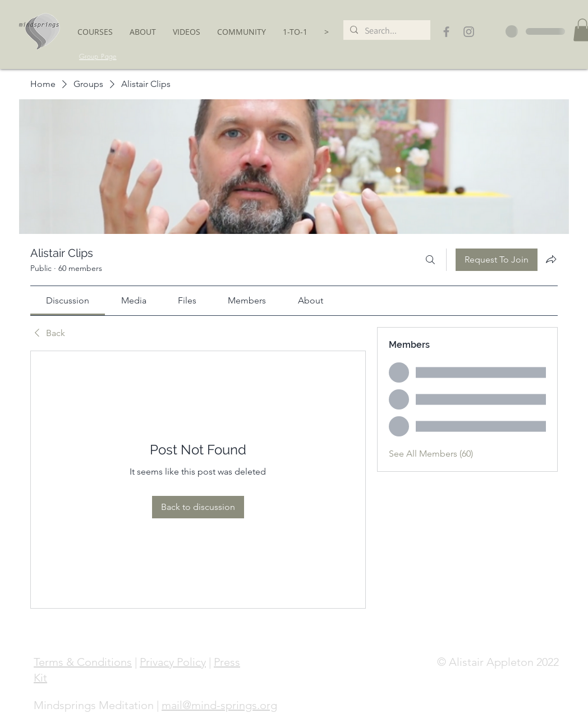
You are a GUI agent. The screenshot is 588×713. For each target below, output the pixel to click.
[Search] (430, 260)
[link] (68, 300)
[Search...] (386, 31)
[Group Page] (98, 57)
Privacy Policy (173, 662)
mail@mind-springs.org (219, 705)
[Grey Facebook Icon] (446, 32)
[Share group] (551, 259)
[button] (95, 32)
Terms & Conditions (83, 662)
